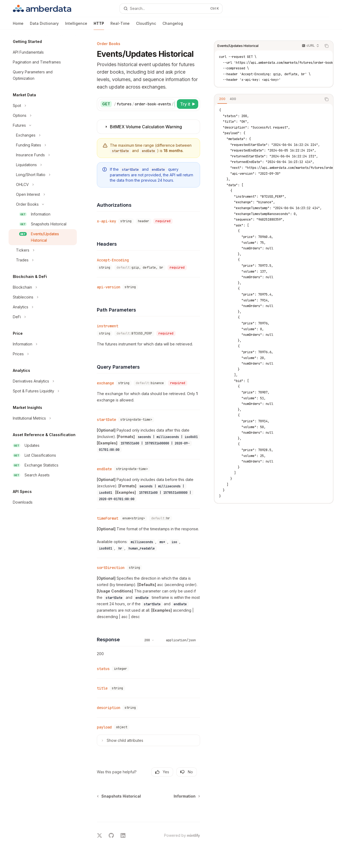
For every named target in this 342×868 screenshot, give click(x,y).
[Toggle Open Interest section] (43, 194)
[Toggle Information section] (43, 344)
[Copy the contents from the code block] (327, 46)
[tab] (222, 99)
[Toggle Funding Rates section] (43, 145)
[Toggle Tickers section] (43, 250)
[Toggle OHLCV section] (43, 185)
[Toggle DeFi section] (43, 317)
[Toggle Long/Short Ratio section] (43, 175)
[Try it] (188, 104)
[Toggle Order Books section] (43, 204)
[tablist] (268, 99)
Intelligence (76, 25)
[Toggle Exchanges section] (43, 135)
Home (18, 25)
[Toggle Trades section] (43, 260)
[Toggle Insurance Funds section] (43, 155)
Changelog (173, 25)
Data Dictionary (44, 25)
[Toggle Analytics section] (43, 307)
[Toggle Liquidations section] (43, 165)
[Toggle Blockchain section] (43, 287)
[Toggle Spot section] (43, 106)
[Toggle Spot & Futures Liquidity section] (43, 391)
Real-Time (120, 25)
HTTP (99, 25)
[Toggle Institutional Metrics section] (43, 418)
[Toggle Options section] (43, 116)
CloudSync (146, 25)
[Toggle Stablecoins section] (43, 297)
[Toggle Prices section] (43, 354)
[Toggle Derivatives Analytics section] (43, 381)
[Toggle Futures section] (43, 125)
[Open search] (171, 9)
